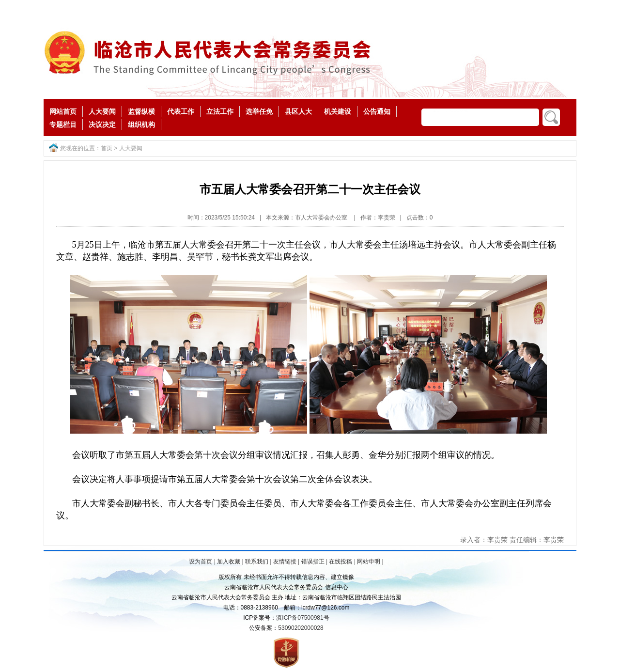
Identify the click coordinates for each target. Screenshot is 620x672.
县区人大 (298, 111)
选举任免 (259, 111)
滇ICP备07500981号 (302, 618)
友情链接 (285, 562)
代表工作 (181, 111)
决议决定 (102, 125)
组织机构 (141, 125)
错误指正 (313, 562)
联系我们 (257, 562)
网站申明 (369, 562)
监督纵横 (141, 111)
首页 (107, 148)
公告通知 (377, 111)
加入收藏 (229, 562)
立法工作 (220, 111)
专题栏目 (63, 125)
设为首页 (201, 562)
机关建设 (338, 111)
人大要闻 (102, 111)
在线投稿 (341, 562)
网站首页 (63, 111)
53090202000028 (301, 628)
